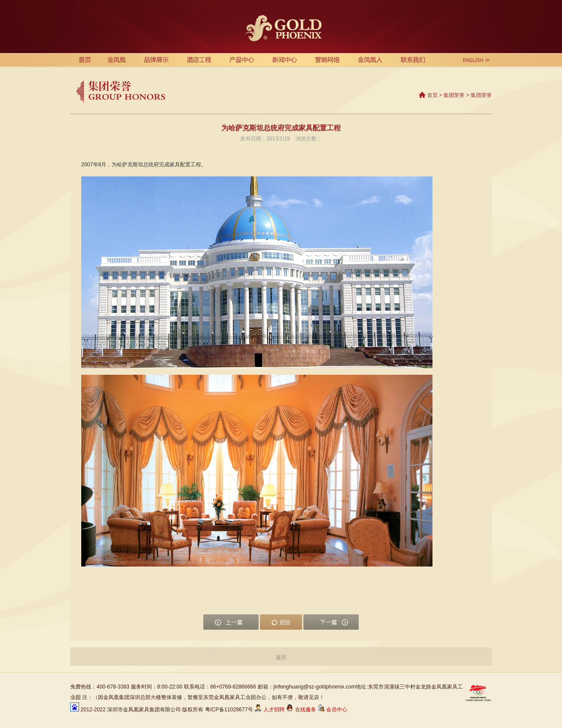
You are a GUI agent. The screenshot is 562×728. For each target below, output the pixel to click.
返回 (281, 657)
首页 (432, 95)
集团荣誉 (454, 95)
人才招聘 (269, 710)
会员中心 (332, 710)
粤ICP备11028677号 (229, 710)
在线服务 (302, 710)
